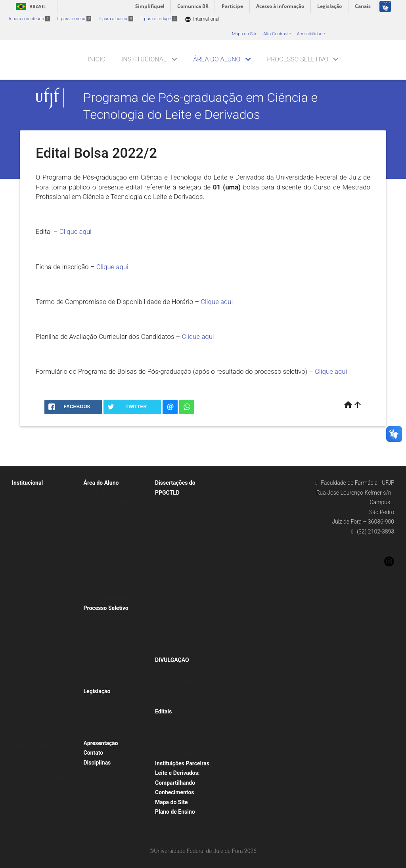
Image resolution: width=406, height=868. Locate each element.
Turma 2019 (28, 630)
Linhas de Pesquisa (35, 745)
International (202, 19)
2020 (164, 608)
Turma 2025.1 (30, 556)
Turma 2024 (28, 567)
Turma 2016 (28, 661)
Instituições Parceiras (182, 763)
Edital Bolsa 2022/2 (107, 556)
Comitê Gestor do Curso (39, 504)
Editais (163, 711)
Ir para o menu (74, 19)
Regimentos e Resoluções (113, 702)
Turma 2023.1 (30, 588)
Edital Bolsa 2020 (105, 588)
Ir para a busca (116, 19)
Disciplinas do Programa (112, 493)
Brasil (30, 7)
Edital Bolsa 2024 (105, 546)
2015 (164, 555)
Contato (94, 753)
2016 (164, 566)
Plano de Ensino (175, 812)
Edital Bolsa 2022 (105, 567)
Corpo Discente (31, 535)
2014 (164, 545)
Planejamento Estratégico (41, 819)
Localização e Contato (38, 829)
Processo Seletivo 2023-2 (113, 671)
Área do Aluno (217, 59)
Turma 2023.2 (30, 577)
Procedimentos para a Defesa (117, 525)
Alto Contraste (277, 34)
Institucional (144, 59)
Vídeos (166, 702)
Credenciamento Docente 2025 (190, 722)
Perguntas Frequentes (109, 598)
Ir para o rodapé (159, 19)
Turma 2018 (28, 640)
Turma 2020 (28, 619)
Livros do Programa (178, 681)
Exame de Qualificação (110, 514)
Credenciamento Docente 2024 (190, 753)
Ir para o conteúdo (29, 19)
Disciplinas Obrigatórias (111, 504)
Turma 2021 (28, 609)
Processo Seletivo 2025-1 (113, 650)
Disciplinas (97, 763)
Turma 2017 (28, 651)
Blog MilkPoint (173, 691)
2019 (164, 597)
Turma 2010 (28, 724)
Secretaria (26, 514)
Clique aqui (76, 231)
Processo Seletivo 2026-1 (113, 629)
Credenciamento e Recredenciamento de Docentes (109, 723)
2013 (164, 534)
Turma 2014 (28, 682)
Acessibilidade (311, 34)
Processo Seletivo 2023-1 (113, 682)
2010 (164, 503)
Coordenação (29, 493)
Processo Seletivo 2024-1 (113, 661)
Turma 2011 (28, 714)
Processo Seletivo (298, 59)
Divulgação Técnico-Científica (188, 670)
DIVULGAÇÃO (172, 660)
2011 (164, 513)
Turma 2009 (28, 735)
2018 (164, 587)
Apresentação (101, 743)
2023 (164, 640)
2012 (164, 524)
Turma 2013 (28, 693)
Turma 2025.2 (30, 546)
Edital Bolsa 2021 (105, 577)
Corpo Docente (31, 525)
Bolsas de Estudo (105, 535)
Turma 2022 (28, 598)
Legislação (97, 691)
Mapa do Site (245, 34)
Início (97, 59)
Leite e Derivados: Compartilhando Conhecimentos (177, 783)
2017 (164, 576)
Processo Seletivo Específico (116, 618)
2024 (164, 650)
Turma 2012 (28, 703)
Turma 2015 (28, 672)
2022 (164, 629)
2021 (164, 618)
